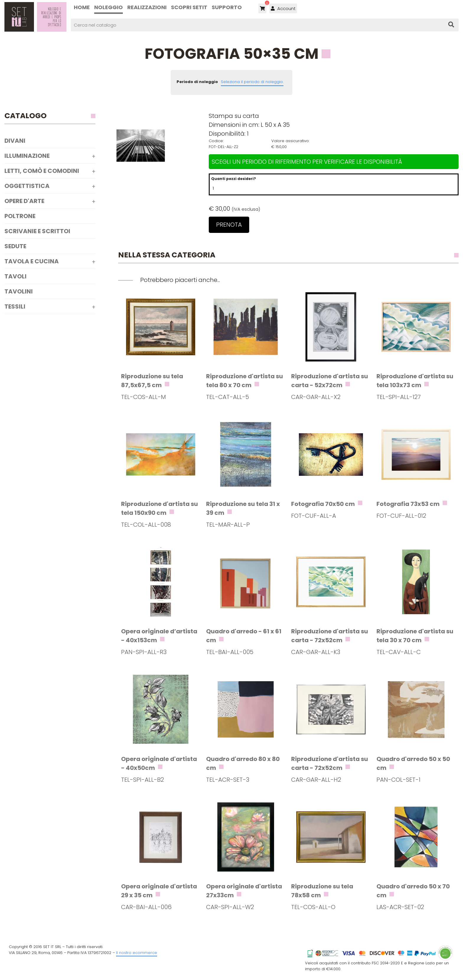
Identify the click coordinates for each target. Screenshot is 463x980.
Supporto (227, 7)
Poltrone (20, 216)
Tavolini (19, 291)
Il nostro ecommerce (137, 953)
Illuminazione (27, 156)
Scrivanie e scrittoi (37, 231)
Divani (15, 141)
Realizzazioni (147, 7)
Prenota (229, 225)
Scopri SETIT (189, 7)
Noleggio (109, 7)
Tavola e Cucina (32, 261)
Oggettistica (27, 186)
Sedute (15, 246)
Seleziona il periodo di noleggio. (252, 82)
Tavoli (16, 276)
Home (82, 7)
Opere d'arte (24, 201)
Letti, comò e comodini (42, 171)
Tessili (15, 306)
